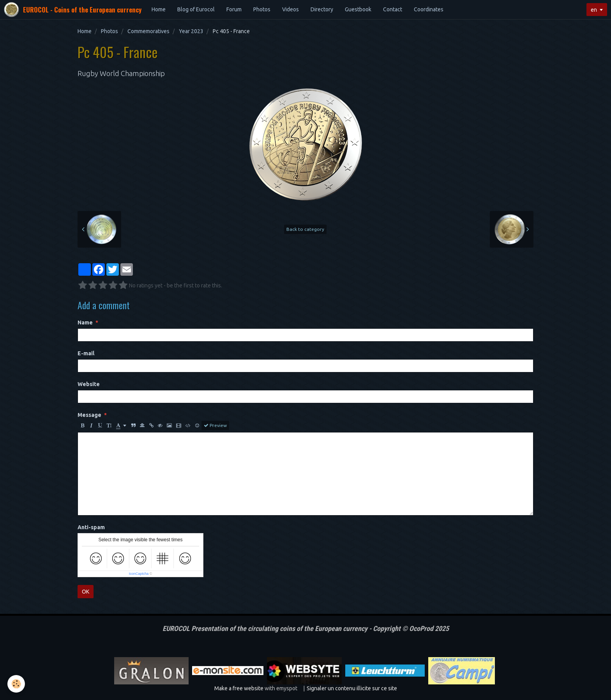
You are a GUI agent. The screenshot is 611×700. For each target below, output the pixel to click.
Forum (234, 9)
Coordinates (429, 9)
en (594, 10)
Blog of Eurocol (196, 9)
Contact (393, 9)
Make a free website (239, 688)
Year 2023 (191, 31)
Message (89, 415)
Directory (322, 9)
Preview (215, 425)
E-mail (86, 353)
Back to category (305, 229)
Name (85, 323)
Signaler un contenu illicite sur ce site (352, 688)
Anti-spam (91, 527)
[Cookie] (17, 684)
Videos (290, 9)
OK (86, 592)
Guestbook (358, 9)
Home (159, 9)
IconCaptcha (139, 574)
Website (89, 384)
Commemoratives (148, 31)
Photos (262, 9)
